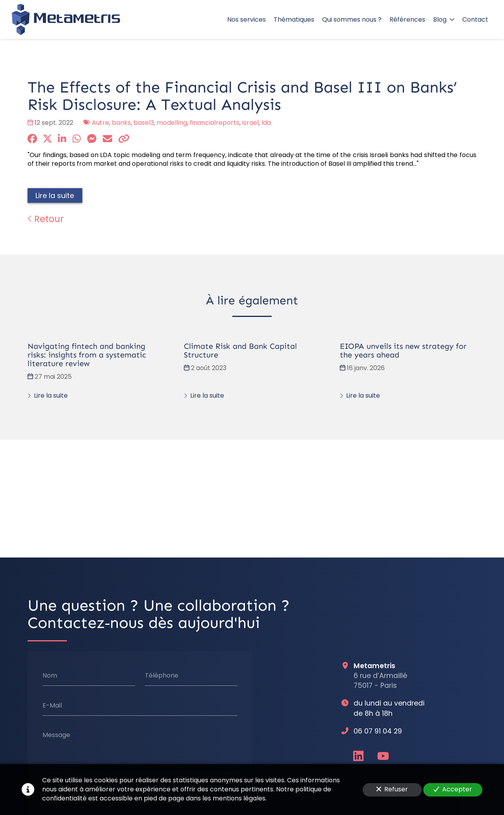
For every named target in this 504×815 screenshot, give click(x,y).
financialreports (215, 123)
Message (56, 735)
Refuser (392, 789)
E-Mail (52, 706)
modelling (172, 123)
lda (266, 123)
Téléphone (162, 676)
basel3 (144, 123)
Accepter (453, 789)
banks (121, 123)
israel (250, 123)
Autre (100, 123)
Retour (46, 219)
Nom (50, 676)
